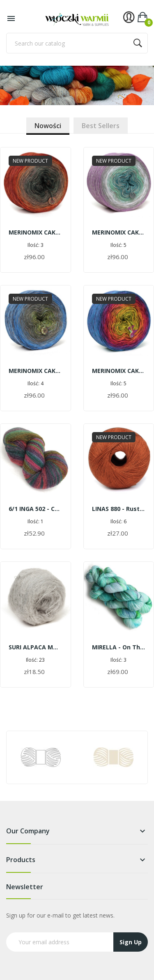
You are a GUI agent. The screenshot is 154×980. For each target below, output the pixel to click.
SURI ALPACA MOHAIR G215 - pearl (36, 647)
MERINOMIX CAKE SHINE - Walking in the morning (119, 232)
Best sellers (101, 126)
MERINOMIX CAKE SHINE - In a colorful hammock (119, 371)
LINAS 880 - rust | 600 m (119, 509)
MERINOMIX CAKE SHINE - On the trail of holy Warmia (36, 232)
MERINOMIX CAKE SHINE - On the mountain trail (36, 371)
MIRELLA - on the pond (119, 647)
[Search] (77, 43)
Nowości (48, 126)
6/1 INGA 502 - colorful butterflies (36, 509)
